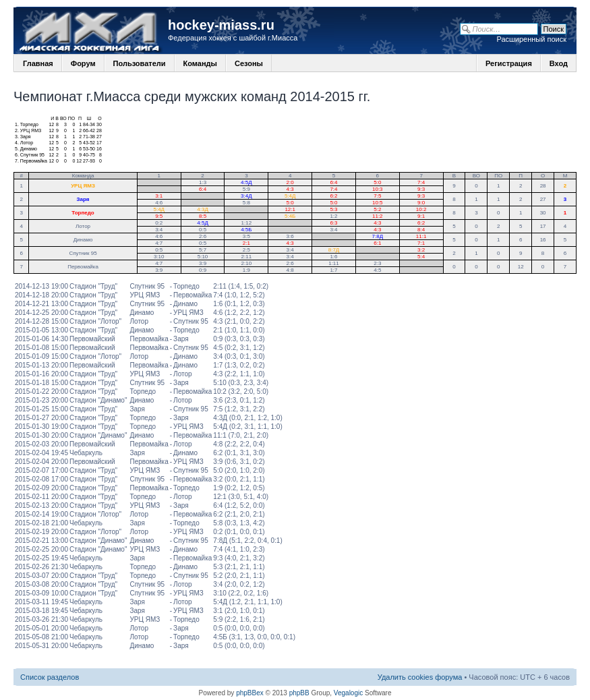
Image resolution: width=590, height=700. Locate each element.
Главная (38, 63)
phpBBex (250, 693)
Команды (200, 63)
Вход (559, 63)
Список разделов (50, 677)
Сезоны (249, 63)
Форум (83, 63)
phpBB (299, 693)
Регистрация (509, 63)
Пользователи (140, 63)
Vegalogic (348, 693)
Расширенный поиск (531, 39)
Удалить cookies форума (420, 677)
